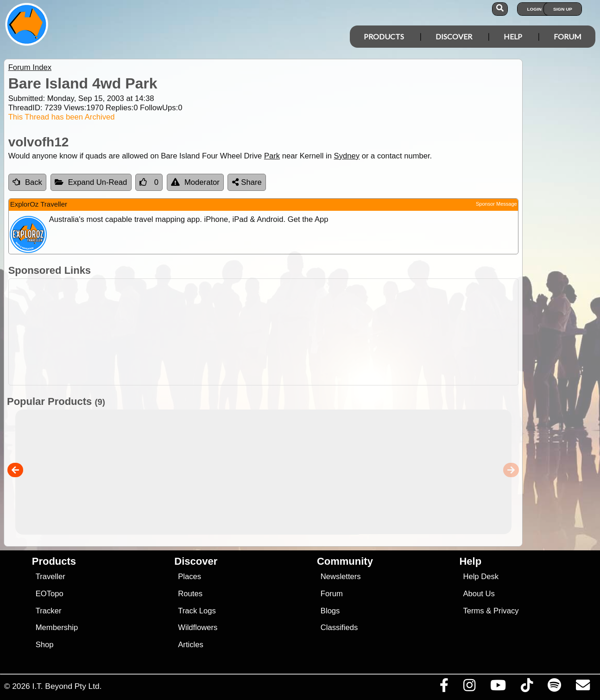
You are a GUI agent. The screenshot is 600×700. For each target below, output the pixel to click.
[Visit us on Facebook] (444, 687)
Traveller (51, 577)
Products (384, 36)
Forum (568, 36)
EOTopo (50, 594)
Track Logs (197, 611)
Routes (190, 594)
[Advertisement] (305, 332)
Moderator (195, 182)
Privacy (506, 611)
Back (27, 182)
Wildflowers (198, 627)
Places (189, 577)
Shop (45, 645)
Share (247, 182)
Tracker (49, 611)
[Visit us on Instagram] (469, 687)
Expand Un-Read (91, 182)
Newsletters (341, 577)
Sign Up (563, 9)
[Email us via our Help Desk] (583, 687)
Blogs (330, 611)
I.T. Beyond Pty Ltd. (67, 686)
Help (513, 36)
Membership (57, 627)
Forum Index (30, 67)
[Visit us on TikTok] (527, 687)
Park (272, 156)
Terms (473, 611)
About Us (479, 594)
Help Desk (481, 577)
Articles (191, 645)
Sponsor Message (496, 204)
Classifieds (339, 627)
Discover (454, 36)
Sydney (347, 156)
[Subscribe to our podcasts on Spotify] (554, 687)
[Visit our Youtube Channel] (498, 687)
